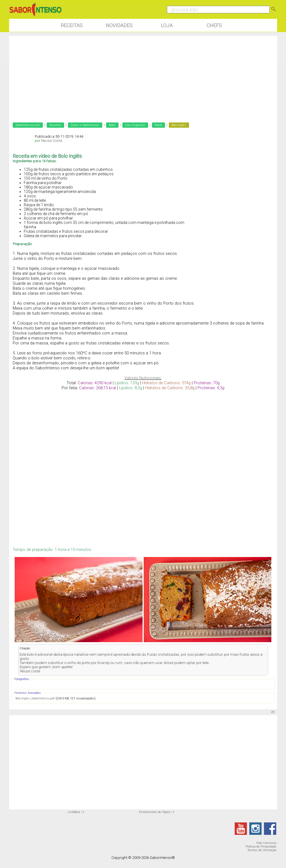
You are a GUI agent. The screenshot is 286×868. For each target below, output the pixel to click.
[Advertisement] (143, 75)
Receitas (72, 25)
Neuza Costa (52, 141)
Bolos (112, 125)
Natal (158, 125)
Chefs (214, 25)
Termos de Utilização (262, 850)
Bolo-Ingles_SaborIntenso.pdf (35, 698)
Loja (167, 25)
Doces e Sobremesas (85, 125)
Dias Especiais (135, 125)
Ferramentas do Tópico (155, 812)
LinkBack (74, 812)
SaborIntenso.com (28, 125)
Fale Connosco (266, 843)
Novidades (119, 25)
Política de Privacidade (261, 847)
